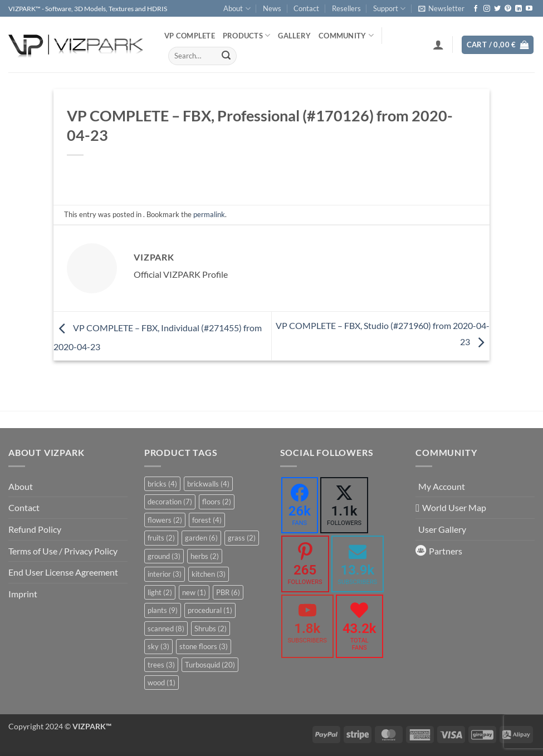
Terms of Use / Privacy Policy (63, 551)
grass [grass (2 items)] (242, 538)
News (272, 8)
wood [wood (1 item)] (162, 683)
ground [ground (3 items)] (164, 556)
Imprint (23, 594)
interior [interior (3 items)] (165, 574)
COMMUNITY (346, 35)
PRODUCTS (247, 35)
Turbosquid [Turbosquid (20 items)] (210, 665)
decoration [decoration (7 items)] (170, 502)
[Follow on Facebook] (476, 9)
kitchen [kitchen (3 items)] (209, 574)
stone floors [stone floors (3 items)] (204, 646)
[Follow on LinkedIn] (518, 9)
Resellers (346, 8)
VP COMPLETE (190, 36)
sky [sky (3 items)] (158, 646)
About (237, 9)
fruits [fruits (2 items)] (161, 538)
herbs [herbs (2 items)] (205, 556)
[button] (441, 8)
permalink (209, 214)
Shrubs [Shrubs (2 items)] (211, 629)
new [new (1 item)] (194, 592)
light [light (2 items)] (160, 592)
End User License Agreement (63, 572)
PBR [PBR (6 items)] (228, 592)
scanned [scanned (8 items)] (166, 629)
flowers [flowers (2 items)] (165, 520)
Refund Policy (35, 529)
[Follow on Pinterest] (508, 9)
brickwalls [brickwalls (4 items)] (208, 484)
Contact (306, 8)
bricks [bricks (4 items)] (162, 484)
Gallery (294, 36)
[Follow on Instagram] (487, 9)
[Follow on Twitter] (497, 9)
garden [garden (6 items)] (201, 538)
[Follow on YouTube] (529, 9)
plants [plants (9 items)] (163, 610)
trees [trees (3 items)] (161, 665)
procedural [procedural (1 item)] (210, 610)
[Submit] (226, 56)
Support (389, 9)
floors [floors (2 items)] (217, 502)
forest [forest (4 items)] (207, 520)
